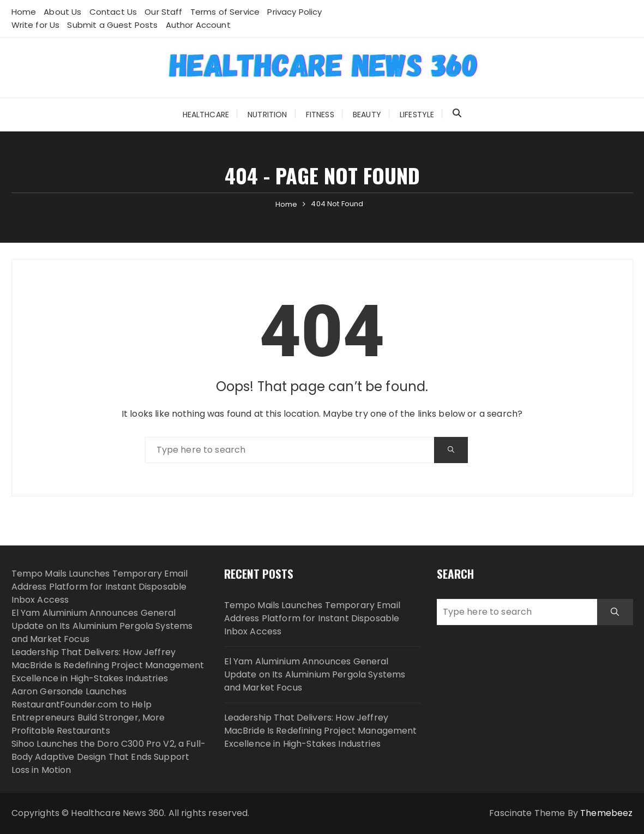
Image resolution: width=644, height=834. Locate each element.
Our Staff (163, 12)
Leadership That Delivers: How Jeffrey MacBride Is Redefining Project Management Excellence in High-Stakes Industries (108, 665)
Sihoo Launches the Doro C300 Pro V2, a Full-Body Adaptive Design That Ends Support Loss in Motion (109, 757)
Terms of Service (225, 12)
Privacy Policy (294, 12)
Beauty (367, 115)
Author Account (198, 25)
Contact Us (113, 12)
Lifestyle (417, 115)
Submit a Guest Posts (112, 25)
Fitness (320, 115)
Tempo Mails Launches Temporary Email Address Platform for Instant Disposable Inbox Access (100, 587)
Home (24, 12)
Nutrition (267, 115)
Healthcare (206, 115)
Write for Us (36, 25)
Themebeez (606, 813)
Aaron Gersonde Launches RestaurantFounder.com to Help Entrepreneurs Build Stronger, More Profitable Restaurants (88, 711)
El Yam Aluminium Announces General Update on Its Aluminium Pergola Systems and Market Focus (102, 626)
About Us (62, 12)
